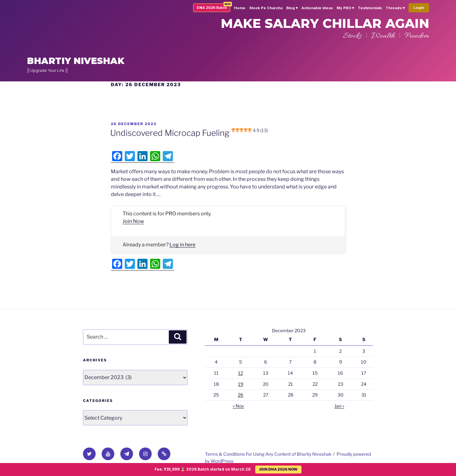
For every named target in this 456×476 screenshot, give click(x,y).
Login (419, 8)
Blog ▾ (292, 8)
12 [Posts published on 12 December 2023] (241, 373)
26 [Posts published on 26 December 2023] (241, 395)
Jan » (339, 406)
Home (240, 8)
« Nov (238, 406)
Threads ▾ (395, 8)
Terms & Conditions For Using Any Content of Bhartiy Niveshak (268, 454)
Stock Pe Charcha (266, 8)
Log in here (182, 245)
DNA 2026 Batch (212, 8)
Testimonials (370, 8)
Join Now (133, 221)
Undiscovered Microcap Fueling (189, 133)
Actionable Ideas (317, 8)
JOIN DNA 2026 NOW (278, 469)
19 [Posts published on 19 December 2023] (241, 384)
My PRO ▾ (345, 8)
